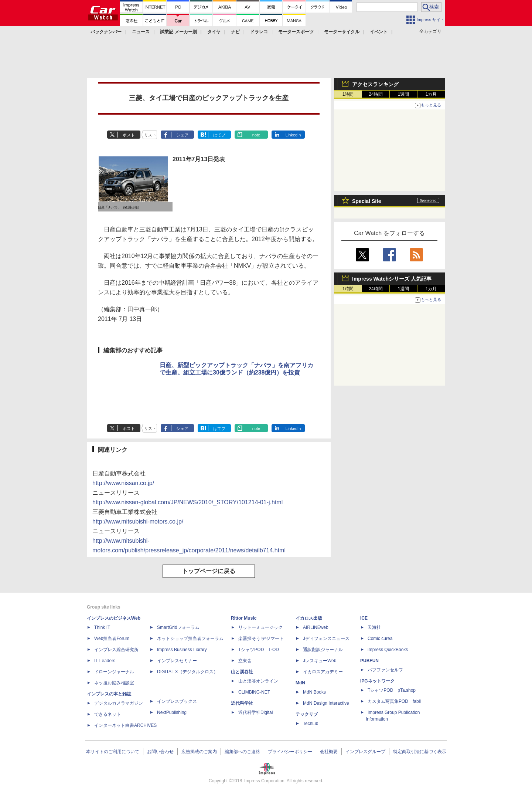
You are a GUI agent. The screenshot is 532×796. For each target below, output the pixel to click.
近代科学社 (242, 703)
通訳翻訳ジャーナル (323, 650)
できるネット (108, 714)
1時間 (348, 94)
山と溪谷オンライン (258, 681)
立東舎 (245, 661)
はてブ (219, 135)
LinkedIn (293, 135)
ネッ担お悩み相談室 (114, 683)
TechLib (311, 724)
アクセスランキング (375, 84)
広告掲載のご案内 (199, 752)
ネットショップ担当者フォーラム (190, 639)
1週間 (404, 94)
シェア (182, 135)
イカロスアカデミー (323, 672)
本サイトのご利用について (113, 752)
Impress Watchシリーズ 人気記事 (392, 279)
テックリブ (307, 714)
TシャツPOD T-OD (259, 650)
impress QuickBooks (388, 650)
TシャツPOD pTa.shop (392, 690)
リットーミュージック (260, 627)
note (256, 135)
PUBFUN (369, 661)
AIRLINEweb (316, 627)
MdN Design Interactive (326, 703)
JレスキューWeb (320, 661)
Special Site (367, 201)
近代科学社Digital (255, 712)
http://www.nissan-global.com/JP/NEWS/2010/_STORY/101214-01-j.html (187, 502)
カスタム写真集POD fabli (394, 701)
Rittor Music (244, 618)
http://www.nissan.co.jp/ (123, 483)
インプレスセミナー (177, 661)
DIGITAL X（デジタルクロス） (187, 672)
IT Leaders (105, 661)
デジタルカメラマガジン (119, 703)
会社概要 (329, 752)
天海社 (374, 627)
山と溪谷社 (242, 672)
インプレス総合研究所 (116, 650)
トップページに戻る (209, 571)
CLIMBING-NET (254, 692)
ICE (364, 618)
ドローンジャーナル (114, 672)
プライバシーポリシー (290, 752)
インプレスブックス (177, 701)
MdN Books (314, 692)
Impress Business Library (182, 650)
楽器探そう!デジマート (261, 639)
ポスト (129, 135)
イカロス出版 (309, 618)
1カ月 (431, 94)
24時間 (376, 94)
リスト (150, 135)
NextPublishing (172, 712)
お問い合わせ (160, 752)
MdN (300, 683)
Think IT (102, 627)
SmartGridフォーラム (178, 627)
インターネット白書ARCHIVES (125, 725)
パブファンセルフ (385, 670)
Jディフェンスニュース (326, 639)
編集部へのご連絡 (242, 752)
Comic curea (380, 639)
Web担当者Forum (112, 639)
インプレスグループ (365, 752)
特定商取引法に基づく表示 (420, 752)
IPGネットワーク (377, 681)
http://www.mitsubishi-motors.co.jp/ (138, 521)
